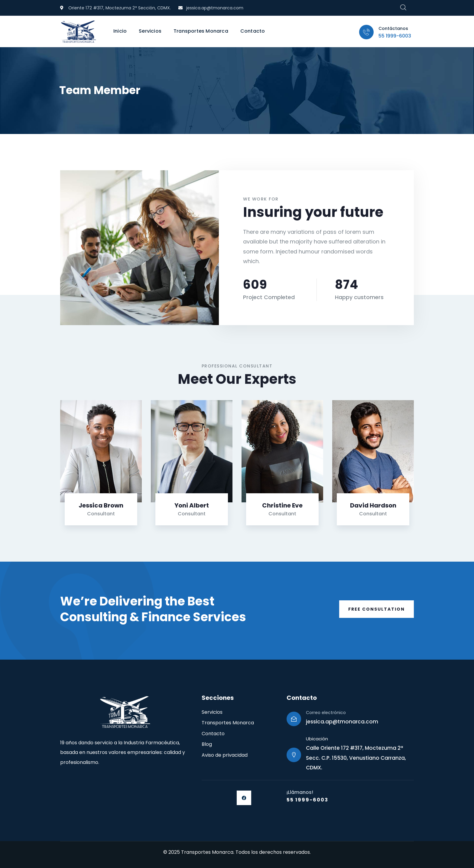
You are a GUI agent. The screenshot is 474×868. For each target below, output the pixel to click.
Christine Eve (282, 505)
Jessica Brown (101, 505)
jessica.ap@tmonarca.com (342, 722)
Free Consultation (377, 609)
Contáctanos (393, 28)
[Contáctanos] (366, 32)
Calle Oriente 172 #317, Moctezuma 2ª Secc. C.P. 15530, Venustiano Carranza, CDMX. (356, 758)
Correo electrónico (326, 713)
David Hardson (373, 505)
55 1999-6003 (395, 36)
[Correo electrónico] (294, 719)
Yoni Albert (192, 505)
